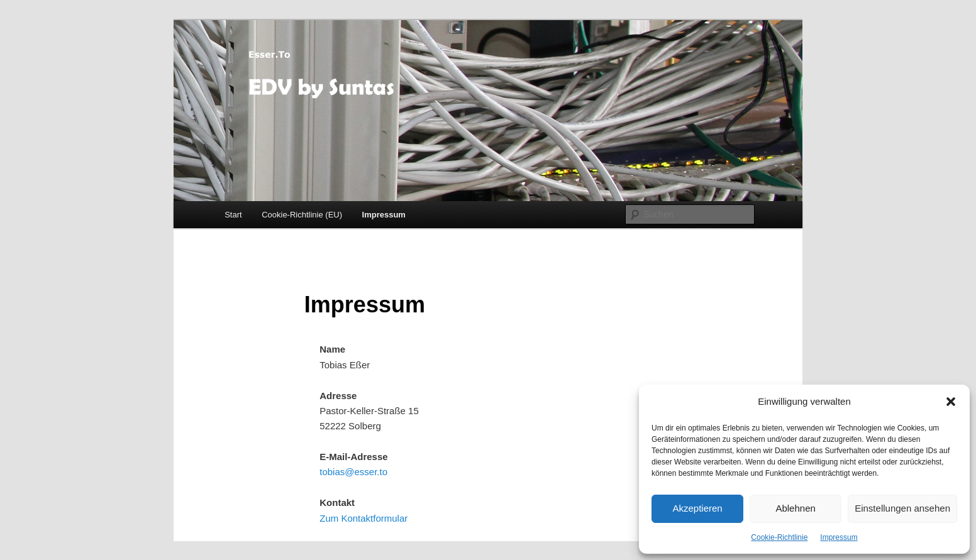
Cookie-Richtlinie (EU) (302, 215)
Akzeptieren (697, 508)
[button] (951, 402)
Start (233, 215)
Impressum (839, 537)
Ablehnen (795, 508)
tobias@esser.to (353, 472)
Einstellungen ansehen (902, 508)
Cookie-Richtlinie (779, 537)
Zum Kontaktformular (363, 518)
